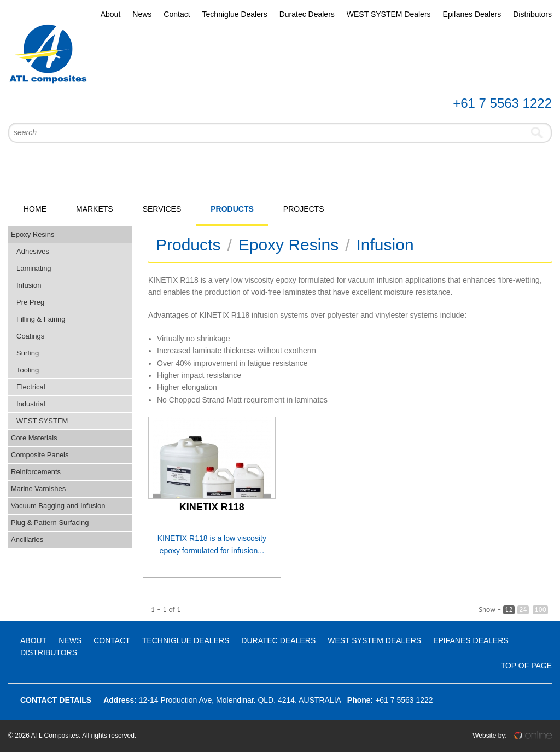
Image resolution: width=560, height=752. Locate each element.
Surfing (28, 353)
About (111, 14)
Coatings (30, 336)
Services (162, 209)
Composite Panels (40, 455)
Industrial (31, 404)
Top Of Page (526, 666)
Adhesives (33, 251)
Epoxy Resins (33, 234)
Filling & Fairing (41, 319)
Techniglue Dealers (235, 14)
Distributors (532, 14)
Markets (95, 209)
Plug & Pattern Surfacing (50, 523)
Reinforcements (36, 472)
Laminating (34, 268)
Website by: (512, 736)
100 (540, 610)
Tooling (28, 370)
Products (232, 209)
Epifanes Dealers (472, 14)
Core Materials (34, 438)
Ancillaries (27, 540)
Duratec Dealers (307, 14)
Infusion (29, 285)
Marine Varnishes (38, 489)
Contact (177, 14)
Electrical (31, 387)
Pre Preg (30, 302)
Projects (304, 209)
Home (35, 209)
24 (523, 610)
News (142, 14)
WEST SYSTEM (42, 421)
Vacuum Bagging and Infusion (58, 506)
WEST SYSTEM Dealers (389, 14)
